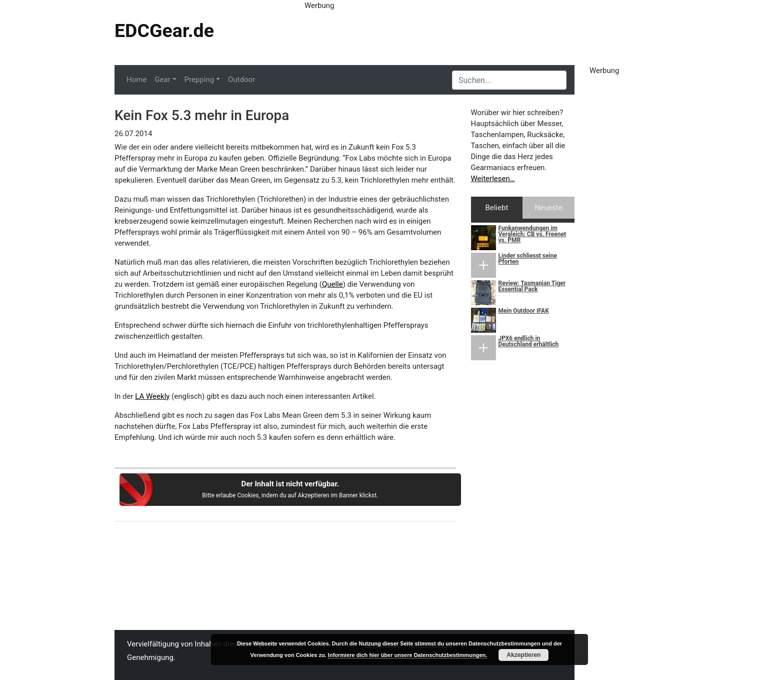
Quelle (332, 284)
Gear (162, 80)
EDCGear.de (164, 31)
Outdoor (241, 80)
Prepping (199, 80)
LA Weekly (152, 396)
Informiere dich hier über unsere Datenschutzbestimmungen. (407, 655)
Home (136, 80)
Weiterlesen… (493, 179)
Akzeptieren (523, 655)
